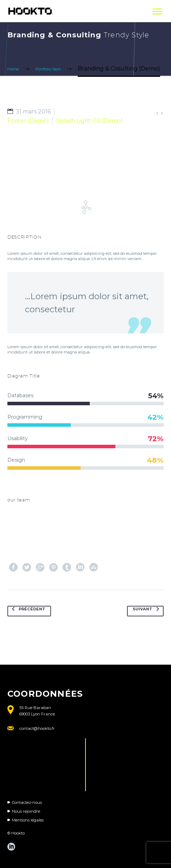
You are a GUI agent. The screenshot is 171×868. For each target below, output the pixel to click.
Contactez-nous (27, 802)
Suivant (147, 611)
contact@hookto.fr (37, 728)
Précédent (27, 611)
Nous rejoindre (26, 811)
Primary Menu (157, 11)
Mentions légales (28, 820)
